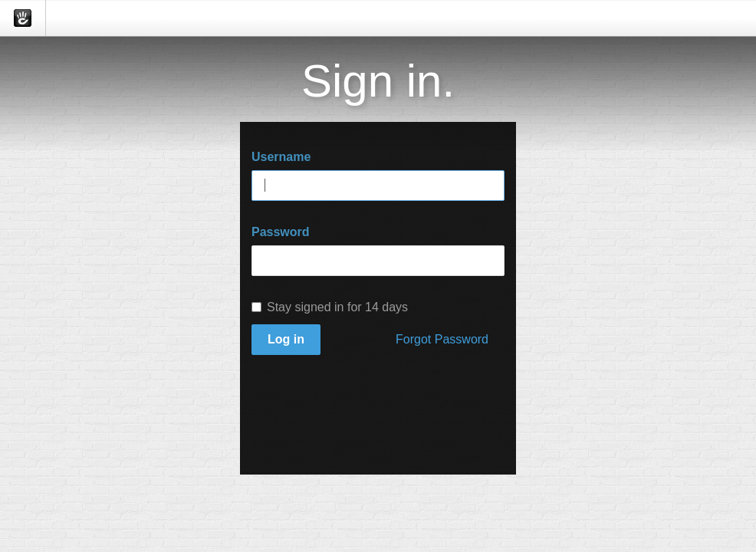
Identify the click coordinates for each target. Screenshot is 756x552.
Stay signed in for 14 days (330, 307)
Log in (286, 339)
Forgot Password (442, 339)
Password (281, 232)
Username (281, 157)
